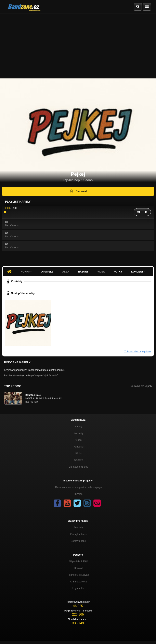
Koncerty (138, 272)
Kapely (79, 427)
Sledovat (78, 191)
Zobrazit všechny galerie (138, 352)
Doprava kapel (79, 541)
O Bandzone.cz (78, 582)
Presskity (79, 528)
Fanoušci (79, 447)
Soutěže (78, 460)
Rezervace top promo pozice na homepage (79, 487)
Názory (83, 272)
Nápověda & (79, 561)
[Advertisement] (78, 44)
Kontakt (79, 568)
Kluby (78, 453)
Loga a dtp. (78, 588)
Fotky (118, 272)
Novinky (26, 272)
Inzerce (79, 494)
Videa (101, 272)
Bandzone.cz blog (79, 467)
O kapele (47, 272)
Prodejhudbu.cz (79, 534)
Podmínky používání (79, 575)
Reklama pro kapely (141, 386)
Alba (66, 272)
